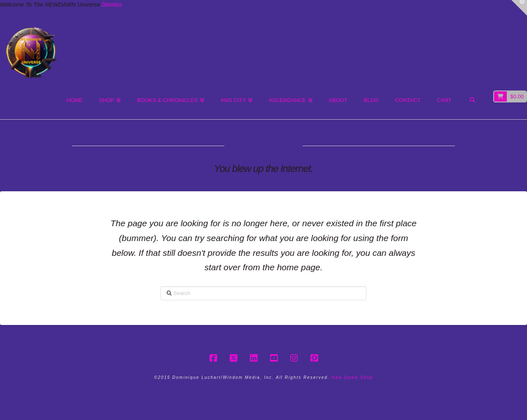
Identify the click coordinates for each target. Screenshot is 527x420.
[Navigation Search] (472, 101)
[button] (519, 8)
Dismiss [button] (112, 5)
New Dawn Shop (352, 377)
